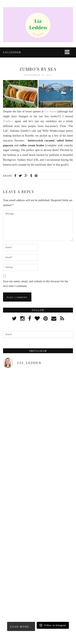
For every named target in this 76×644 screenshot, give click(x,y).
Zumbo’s (8, 121)
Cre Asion (50, 111)
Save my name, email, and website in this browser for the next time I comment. (36, 284)
